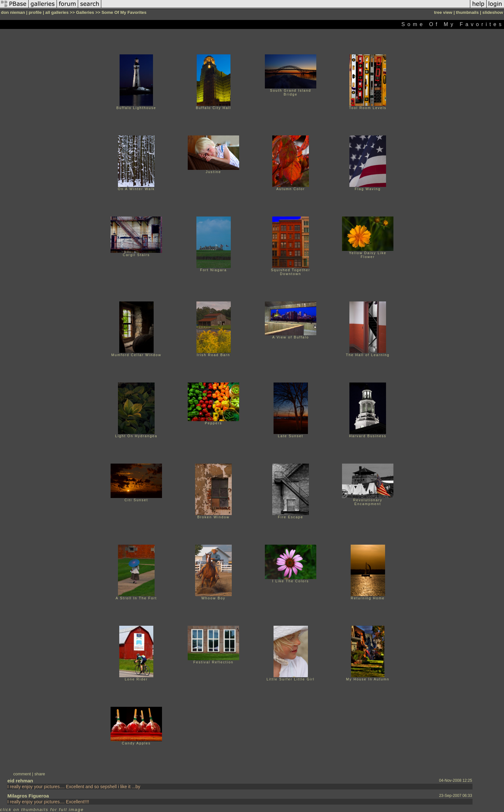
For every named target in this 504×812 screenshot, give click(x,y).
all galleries (57, 12)
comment (22, 774)
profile (35, 12)
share (40, 774)
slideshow (493, 12)
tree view (443, 12)
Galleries (85, 12)
